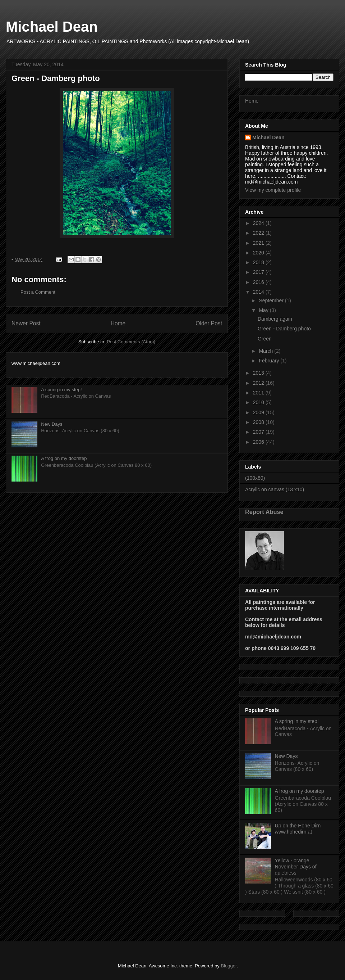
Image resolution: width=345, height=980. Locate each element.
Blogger (229, 966)
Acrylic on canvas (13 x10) (275, 489)
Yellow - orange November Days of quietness (296, 867)
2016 (259, 282)
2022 (259, 233)
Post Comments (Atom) (131, 342)
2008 (259, 422)
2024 (259, 223)
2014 (259, 292)
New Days (52, 424)
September (272, 301)
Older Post (209, 323)
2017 (259, 272)
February (270, 361)
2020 (259, 253)
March (266, 351)
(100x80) (255, 478)
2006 (259, 442)
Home (118, 323)
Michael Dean (52, 27)
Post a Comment (38, 292)
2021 (259, 243)
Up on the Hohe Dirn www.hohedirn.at (298, 829)
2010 (259, 402)
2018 (259, 262)
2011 (259, 393)
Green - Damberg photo (284, 329)
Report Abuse (264, 512)
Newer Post (26, 323)
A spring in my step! (61, 390)
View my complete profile (273, 190)
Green (265, 339)
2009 (259, 412)
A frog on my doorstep (64, 458)
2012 (259, 383)
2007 (259, 432)
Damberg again (275, 319)
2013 (259, 373)
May (264, 310)
